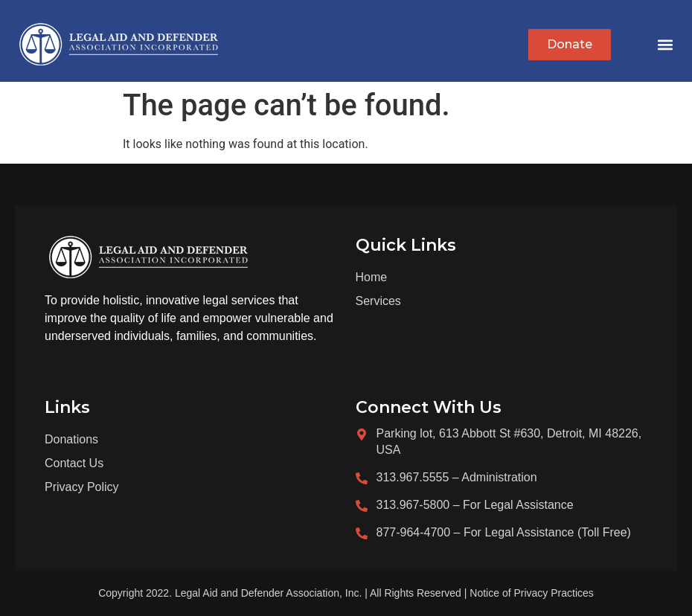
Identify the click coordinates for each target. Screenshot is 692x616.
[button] (665, 45)
